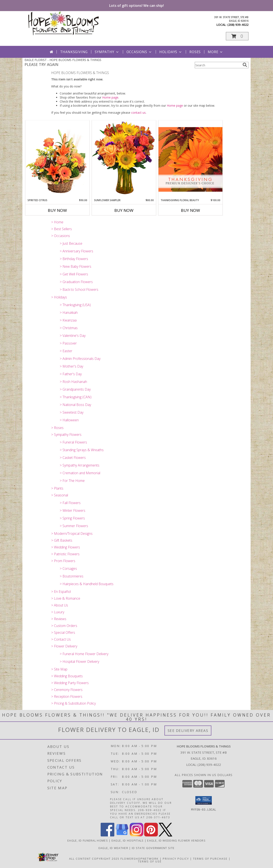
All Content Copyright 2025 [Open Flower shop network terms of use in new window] (94, 859)
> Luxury (58, 612)
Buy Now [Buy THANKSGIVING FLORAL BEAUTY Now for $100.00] (190, 210)
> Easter (66, 351)
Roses (195, 52)
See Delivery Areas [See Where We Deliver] (188, 731)
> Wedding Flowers (66, 547)
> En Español (61, 592)
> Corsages (68, 568)
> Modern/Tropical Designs (72, 534)
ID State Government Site (153, 848)
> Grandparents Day (75, 389)
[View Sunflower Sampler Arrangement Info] (124, 159)
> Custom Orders (64, 626)
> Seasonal (60, 495)
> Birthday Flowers (74, 259)
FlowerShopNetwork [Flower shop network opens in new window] (140, 859)
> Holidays (59, 297)
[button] (237, 36)
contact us (138, 113)
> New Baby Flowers (76, 266)
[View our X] (166, 835)
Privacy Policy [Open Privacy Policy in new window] (176, 859)
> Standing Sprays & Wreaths (82, 450)
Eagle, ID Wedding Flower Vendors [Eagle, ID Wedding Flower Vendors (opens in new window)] (176, 840)
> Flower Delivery (64, 646)
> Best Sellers (62, 229)
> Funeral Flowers (73, 442)
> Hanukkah (69, 313)
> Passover (68, 343)
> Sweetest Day (72, 412)
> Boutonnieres (72, 576)
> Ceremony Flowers (67, 690)
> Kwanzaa (68, 320)
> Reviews (59, 619)
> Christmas (69, 328)
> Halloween (69, 420)
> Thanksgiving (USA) (75, 305)
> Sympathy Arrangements (80, 465)
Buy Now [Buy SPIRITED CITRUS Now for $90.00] (57, 210)
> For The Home (72, 481)
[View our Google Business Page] (122, 835)
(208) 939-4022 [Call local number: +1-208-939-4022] (238, 25)
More (216, 52)
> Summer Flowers (74, 526)
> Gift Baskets (62, 540)
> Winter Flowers (73, 510)
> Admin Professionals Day (80, 359)
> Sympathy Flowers (66, 435)
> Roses (57, 428)
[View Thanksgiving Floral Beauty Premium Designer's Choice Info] (190, 159)
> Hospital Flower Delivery (79, 662)
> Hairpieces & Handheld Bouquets (87, 584)
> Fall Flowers (70, 503)
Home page (110, 97)
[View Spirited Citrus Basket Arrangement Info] (57, 159)
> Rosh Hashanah (73, 382)
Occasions (139, 52)
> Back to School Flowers (79, 289)
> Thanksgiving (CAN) (76, 397)
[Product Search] (218, 65)
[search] (245, 65)
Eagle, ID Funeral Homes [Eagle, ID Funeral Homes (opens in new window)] (88, 840)
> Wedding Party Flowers (70, 683)
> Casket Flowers (73, 458)
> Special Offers (63, 632)
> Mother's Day (71, 366)
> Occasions (61, 236)
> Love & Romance (66, 598)
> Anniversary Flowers (76, 251)
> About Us (60, 605)
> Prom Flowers (63, 561)
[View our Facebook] (107, 835)
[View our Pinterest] (151, 835)
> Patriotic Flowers (65, 554)
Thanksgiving (74, 52)
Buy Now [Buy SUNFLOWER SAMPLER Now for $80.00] (124, 210)
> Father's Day (71, 374)
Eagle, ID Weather (113, 848)
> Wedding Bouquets (67, 676)
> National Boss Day (75, 405)
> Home (57, 222)
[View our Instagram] (136, 835)
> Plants (57, 488)
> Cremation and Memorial (80, 473)
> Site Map (59, 669)
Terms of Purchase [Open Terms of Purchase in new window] (210, 859)
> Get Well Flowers (74, 274)
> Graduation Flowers (76, 282)
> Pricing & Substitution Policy (73, 703)
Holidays (171, 52)
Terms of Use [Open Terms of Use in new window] (150, 861)
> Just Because (71, 243)
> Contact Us (61, 639)
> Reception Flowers (67, 696)
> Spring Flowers (72, 518)
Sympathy (107, 52)
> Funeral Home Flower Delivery (84, 654)
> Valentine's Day (73, 336)
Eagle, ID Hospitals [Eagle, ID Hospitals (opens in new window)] (128, 840)
